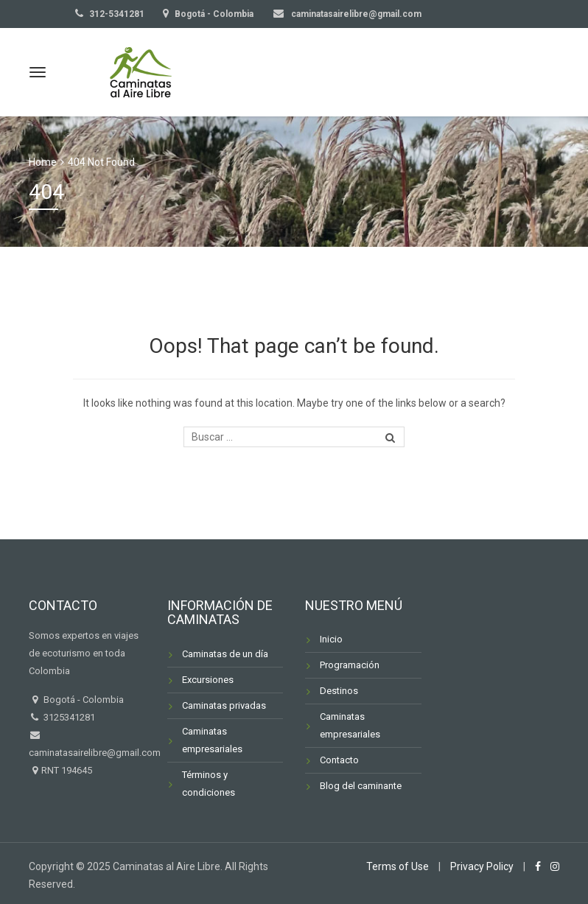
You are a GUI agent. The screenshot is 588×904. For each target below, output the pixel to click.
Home (43, 162)
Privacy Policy (482, 866)
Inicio (331, 639)
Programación (350, 665)
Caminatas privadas (224, 705)
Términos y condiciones (209, 784)
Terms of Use (398, 866)
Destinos (339, 691)
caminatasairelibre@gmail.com (355, 14)
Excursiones (208, 680)
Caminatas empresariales (212, 740)
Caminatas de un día (225, 654)
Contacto (339, 760)
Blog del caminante (361, 786)
